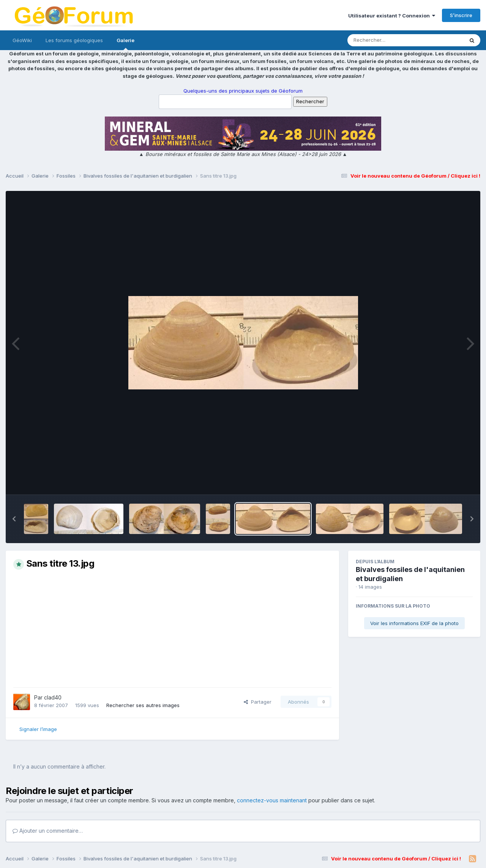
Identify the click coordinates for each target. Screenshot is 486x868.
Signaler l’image (38, 729)
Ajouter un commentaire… (48, 831)
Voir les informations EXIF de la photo (414, 623)
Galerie (125, 44)
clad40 (53, 697)
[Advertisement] (172, 629)
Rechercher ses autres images (143, 705)
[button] (14, 519)
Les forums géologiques (74, 40)
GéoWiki (22, 40)
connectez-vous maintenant (272, 800)
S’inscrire (461, 15)
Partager (258, 702)
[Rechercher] (384, 40)
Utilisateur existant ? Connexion (392, 16)
